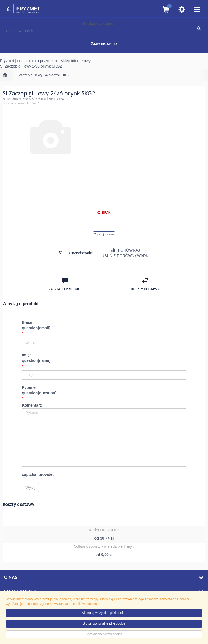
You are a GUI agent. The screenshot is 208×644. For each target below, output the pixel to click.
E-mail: (104, 326)
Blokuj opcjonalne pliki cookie (104, 623)
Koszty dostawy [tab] (145, 284)
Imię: (104, 358)
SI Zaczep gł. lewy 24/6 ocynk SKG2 (43, 75)
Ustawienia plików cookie (104, 634)
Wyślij (30, 488)
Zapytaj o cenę (104, 234)
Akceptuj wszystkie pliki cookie (104, 613)
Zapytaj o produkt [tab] (65, 284)
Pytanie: (104, 391)
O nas (104, 577)
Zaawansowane (104, 43)
